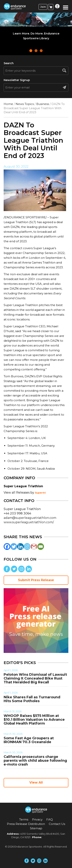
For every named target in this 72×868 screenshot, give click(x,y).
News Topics (25, 104)
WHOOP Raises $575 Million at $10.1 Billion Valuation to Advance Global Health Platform (34, 720)
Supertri (40, 493)
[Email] (41, 547)
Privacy (37, 819)
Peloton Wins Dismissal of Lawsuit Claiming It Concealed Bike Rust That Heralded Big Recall (35, 678)
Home (8, 104)
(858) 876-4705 (52, 837)
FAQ (50, 819)
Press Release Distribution (26, 824)
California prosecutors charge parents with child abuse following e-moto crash (35, 761)
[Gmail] (34, 547)
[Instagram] (27, 547)
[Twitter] (14, 547)
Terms (24, 819)
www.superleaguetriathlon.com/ (29, 522)
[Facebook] (7, 547)
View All (36, 782)
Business (43, 104)
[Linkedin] (20, 547)
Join (43, 7)
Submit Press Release (36, 580)
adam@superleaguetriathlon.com (30, 518)
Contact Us (57, 824)
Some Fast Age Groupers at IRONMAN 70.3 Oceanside (29, 740)
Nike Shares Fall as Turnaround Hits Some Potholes (32, 699)
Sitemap (36, 828)
